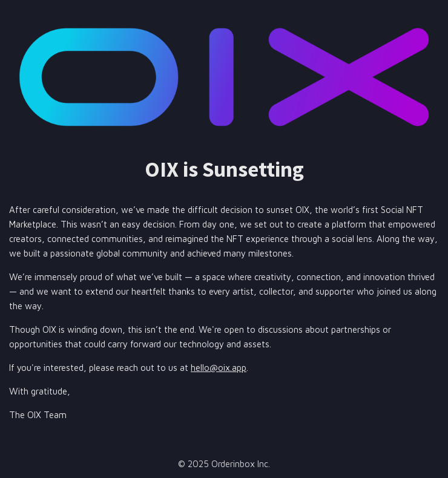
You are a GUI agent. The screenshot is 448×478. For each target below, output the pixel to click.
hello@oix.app (219, 368)
